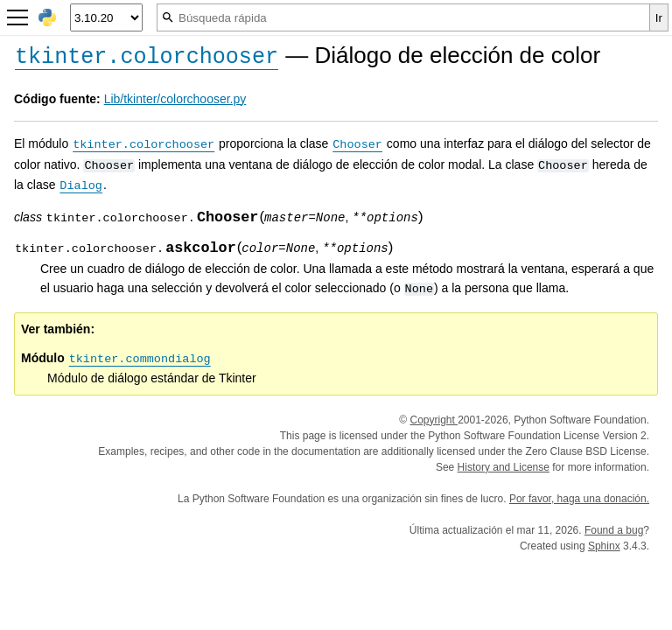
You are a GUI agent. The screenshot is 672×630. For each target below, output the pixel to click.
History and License (504, 467)
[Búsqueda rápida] (403, 17)
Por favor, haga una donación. (579, 499)
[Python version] (106, 17)
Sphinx (604, 546)
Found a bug (614, 530)
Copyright (434, 420)
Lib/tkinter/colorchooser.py (175, 99)
